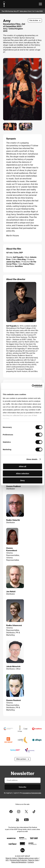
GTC (7, 860)
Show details (32, 459)
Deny (22, 480)
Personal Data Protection (18, 860)
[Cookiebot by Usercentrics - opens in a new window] (32, 386)
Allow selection (22, 473)
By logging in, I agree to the (23, 793)
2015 (19, 26)
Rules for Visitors (11, 858)
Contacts (31, 862)
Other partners (21, 759)
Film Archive (34, 20)
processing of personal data (32, 793)
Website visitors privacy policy (28, 858)
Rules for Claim (33, 860)
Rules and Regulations (19, 862)
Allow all (22, 466)
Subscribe (22, 787)
